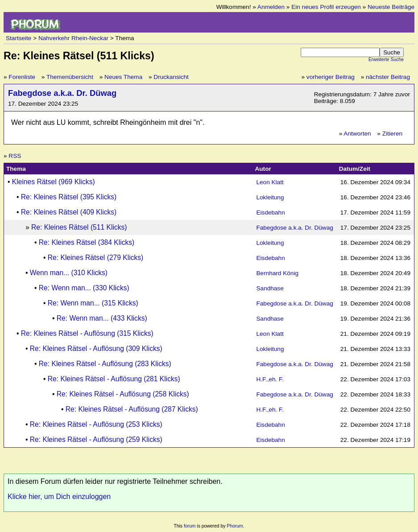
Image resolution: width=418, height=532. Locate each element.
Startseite (19, 38)
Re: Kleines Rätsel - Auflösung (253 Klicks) (96, 424)
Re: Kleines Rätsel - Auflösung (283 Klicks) (105, 364)
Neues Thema (123, 77)
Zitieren (392, 134)
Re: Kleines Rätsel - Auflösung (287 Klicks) (132, 409)
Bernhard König (277, 273)
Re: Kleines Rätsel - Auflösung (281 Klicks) (114, 379)
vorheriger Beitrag (331, 77)
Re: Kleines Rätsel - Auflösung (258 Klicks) (123, 394)
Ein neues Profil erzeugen (326, 7)
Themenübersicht (70, 77)
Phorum (235, 526)
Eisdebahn (271, 212)
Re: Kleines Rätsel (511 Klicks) (79, 227)
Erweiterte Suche (386, 60)
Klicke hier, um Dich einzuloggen (59, 497)
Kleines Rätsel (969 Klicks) (54, 182)
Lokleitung (270, 197)
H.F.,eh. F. (270, 379)
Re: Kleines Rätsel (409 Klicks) (69, 212)
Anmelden (271, 7)
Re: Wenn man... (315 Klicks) (93, 303)
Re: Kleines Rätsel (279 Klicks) (96, 258)
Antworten (357, 134)
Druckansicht (171, 77)
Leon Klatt (270, 182)
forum (190, 526)
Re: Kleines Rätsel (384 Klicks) (87, 242)
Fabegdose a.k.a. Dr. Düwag (62, 93)
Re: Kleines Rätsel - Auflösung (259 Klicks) (96, 439)
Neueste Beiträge (391, 7)
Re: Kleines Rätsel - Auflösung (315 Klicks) (87, 333)
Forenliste (22, 77)
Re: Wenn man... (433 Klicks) (102, 318)
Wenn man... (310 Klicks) (69, 273)
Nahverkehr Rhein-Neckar (73, 38)
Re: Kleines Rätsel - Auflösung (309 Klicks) (96, 348)
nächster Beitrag (388, 77)
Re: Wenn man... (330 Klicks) (84, 288)
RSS (15, 156)
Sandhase (270, 288)
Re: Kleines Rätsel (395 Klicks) (69, 197)
